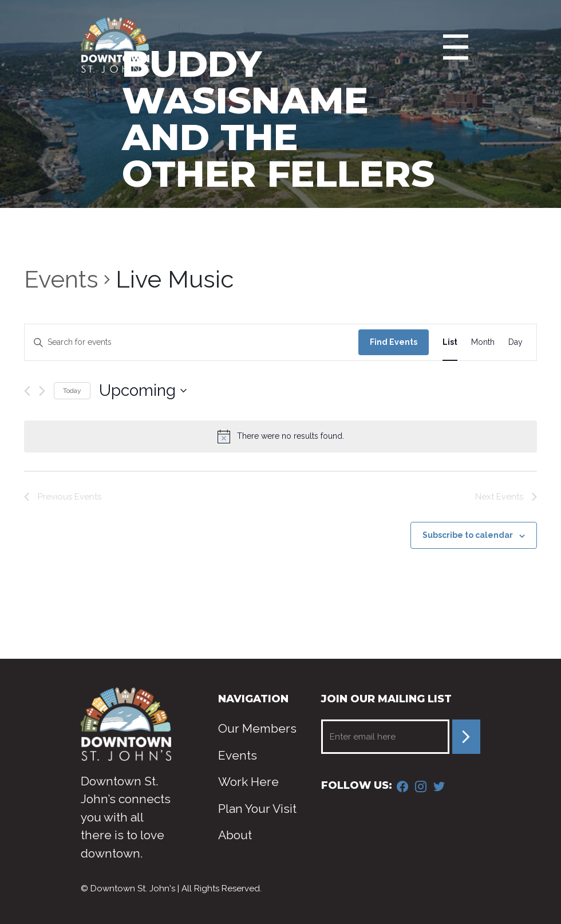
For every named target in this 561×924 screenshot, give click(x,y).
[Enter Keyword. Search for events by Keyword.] (191, 342)
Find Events (394, 342)
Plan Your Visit (257, 809)
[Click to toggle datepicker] (143, 391)
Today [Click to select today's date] (72, 391)
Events (61, 279)
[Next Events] (42, 391)
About (235, 835)
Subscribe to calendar (468, 535)
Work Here (248, 782)
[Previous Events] (27, 391)
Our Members (257, 728)
